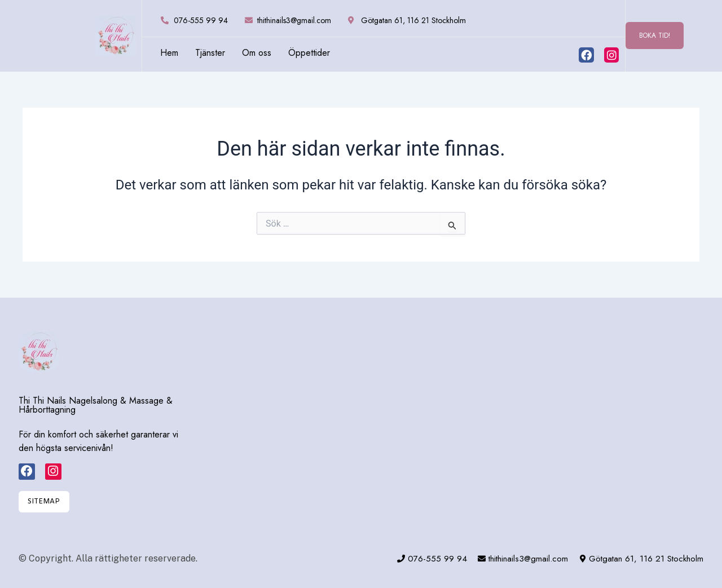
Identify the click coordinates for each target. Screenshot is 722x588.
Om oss (257, 53)
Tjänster (210, 53)
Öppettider (309, 53)
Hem (169, 53)
